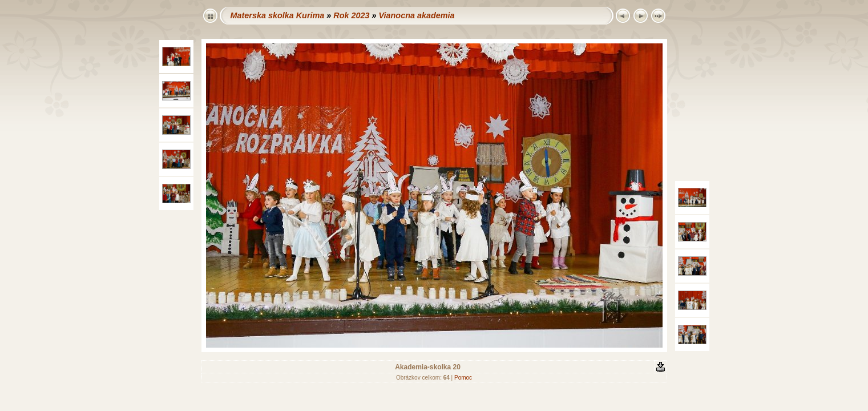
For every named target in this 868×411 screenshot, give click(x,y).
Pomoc (463, 378)
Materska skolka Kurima (278, 15)
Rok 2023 (351, 15)
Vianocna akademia (416, 15)
